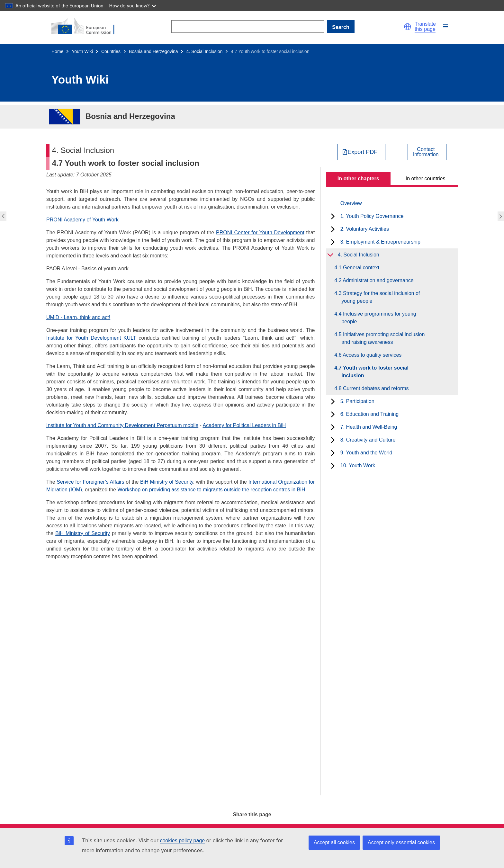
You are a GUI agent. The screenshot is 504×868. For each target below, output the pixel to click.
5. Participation (357, 401)
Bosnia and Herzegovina (153, 51)
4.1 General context (360, 268)
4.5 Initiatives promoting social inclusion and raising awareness (383, 338)
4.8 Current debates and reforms (375, 388)
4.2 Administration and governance (377, 280)
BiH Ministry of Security (167, 482)
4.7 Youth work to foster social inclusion (375, 372)
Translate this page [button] (425, 27)
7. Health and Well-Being (369, 427)
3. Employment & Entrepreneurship (380, 242)
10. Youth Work (358, 465)
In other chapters (358, 179)
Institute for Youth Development (84, 338)
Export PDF (362, 152)
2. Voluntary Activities (365, 229)
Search (341, 27)
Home (57, 51)
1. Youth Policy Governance (372, 216)
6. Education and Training (369, 414)
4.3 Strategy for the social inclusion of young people (381, 297)
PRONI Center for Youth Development (260, 233)
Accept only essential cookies (401, 842)
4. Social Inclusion (204, 51)
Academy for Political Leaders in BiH (244, 425)
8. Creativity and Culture (368, 440)
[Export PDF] (361, 152)
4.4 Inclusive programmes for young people (379, 318)
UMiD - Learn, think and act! (78, 317)
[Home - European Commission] (87, 27)
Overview (351, 203)
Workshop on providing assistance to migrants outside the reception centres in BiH (211, 490)
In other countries (426, 179)
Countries (111, 51)
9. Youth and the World (366, 453)
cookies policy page (182, 841)
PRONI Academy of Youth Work (82, 220)
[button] (408, 27)
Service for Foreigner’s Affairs (90, 482)
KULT (128, 338)
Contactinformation (426, 152)
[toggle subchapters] (333, 216)
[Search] (248, 27)
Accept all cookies (334, 842)
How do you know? (133, 6)
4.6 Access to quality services (371, 355)
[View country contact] (427, 152)
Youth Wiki (82, 51)
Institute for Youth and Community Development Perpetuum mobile (122, 425)
